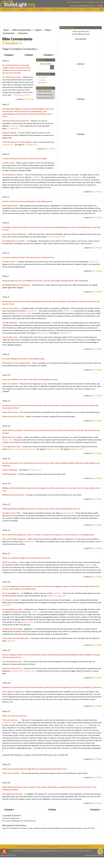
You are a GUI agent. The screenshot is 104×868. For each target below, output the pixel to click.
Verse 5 (6, 223)
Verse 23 (6, 783)
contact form (88, 851)
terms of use (20, 847)
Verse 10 (6, 375)
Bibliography (43, 83)
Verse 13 (6, 459)
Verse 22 (6, 764)
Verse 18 (6, 582)
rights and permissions (52, 847)
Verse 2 (6, 104)
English (38, 30)
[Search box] (43, 67)
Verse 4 (6, 197)
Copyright (42, 80)
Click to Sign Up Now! (91, 2)
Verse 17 (6, 554)
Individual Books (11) (46, 98)
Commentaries (22, 30)
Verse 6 (6, 253)
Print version (43, 77)
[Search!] (52, 67)
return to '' (25, 99)
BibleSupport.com (18, 821)
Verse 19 (6, 650)
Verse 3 (6, 154)
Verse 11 (6, 401)
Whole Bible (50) (45, 91)
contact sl (67, 847)
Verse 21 (6, 711)
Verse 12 (6, 426)
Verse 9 (6, 354)
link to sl (86, 847)
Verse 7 (6, 276)
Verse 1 (6, 61)
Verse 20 (6, 683)
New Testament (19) (46, 95)
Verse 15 (6, 504)
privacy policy (33, 847)
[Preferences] (102, 9)
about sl (77, 847)
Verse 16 (6, 530)
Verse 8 (6, 297)
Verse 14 (6, 484)
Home (6, 30)
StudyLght (15, 4)
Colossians (23, 33)
